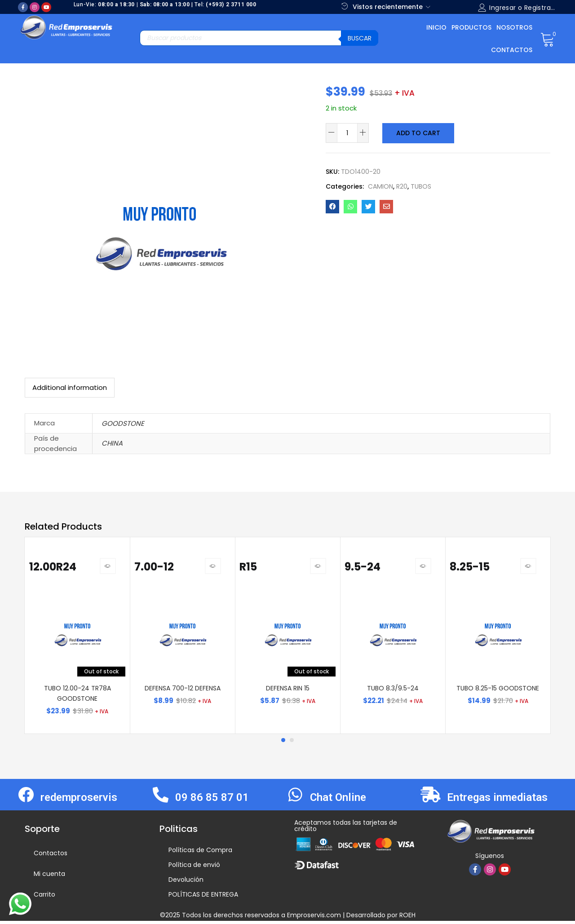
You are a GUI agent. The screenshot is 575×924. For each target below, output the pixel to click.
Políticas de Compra (200, 853)
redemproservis (79, 800)
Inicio (436, 27)
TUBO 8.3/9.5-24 (393, 691)
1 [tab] (283, 743)
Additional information (70, 387)
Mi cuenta (49, 877)
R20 (402, 186)
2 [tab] (292, 743)
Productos (471, 27)
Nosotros (514, 27)
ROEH (407, 918)
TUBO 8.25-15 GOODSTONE (498, 691)
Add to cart (418, 133)
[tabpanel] (77, 637)
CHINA (112, 443)
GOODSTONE (123, 423)
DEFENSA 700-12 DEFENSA (183, 691)
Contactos (512, 50)
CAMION (380, 186)
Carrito (44, 897)
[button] (547, 39)
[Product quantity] (347, 133)
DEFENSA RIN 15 (288, 691)
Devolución (186, 883)
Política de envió (194, 868)
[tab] (70, 388)
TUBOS (421, 186)
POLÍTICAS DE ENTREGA (203, 897)
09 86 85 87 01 (212, 800)
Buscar (360, 38)
